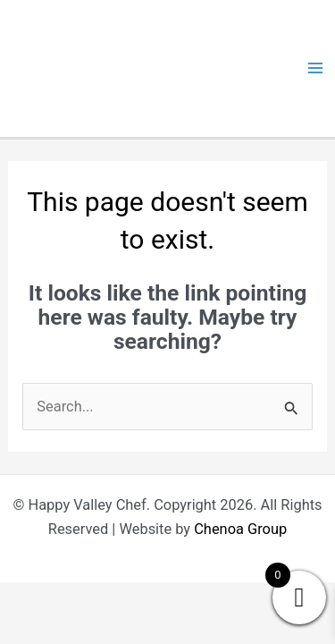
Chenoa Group (240, 529)
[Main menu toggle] (315, 68)
